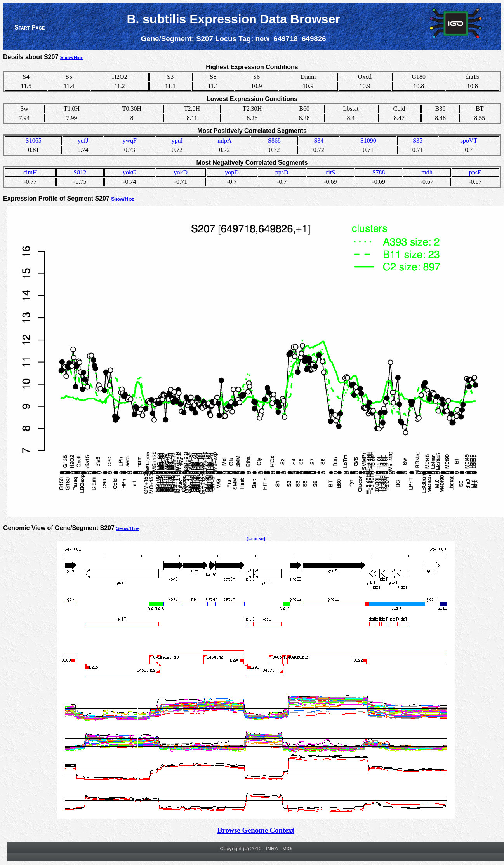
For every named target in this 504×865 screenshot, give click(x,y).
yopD (232, 172)
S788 (379, 172)
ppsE (475, 172)
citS (330, 172)
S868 (274, 140)
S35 (418, 140)
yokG (130, 172)
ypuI (177, 140)
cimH (30, 172)
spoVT (469, 140)
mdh (427, 172)
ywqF (130, 140)
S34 (319, 140)
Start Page (30, 27)
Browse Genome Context (256, 830)
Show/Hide (72, 57)
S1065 (34, 140)
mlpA (224, 140)
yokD (181, 172)
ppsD (282, 172)
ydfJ (83, 140)
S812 (80, 172)
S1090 (368, 140)
